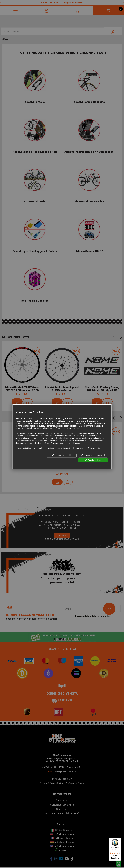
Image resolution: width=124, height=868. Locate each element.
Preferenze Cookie (62, 455)
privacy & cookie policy (91, 448)
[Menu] (120, 839)
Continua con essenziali (93, 455)
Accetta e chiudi (93, 460)
